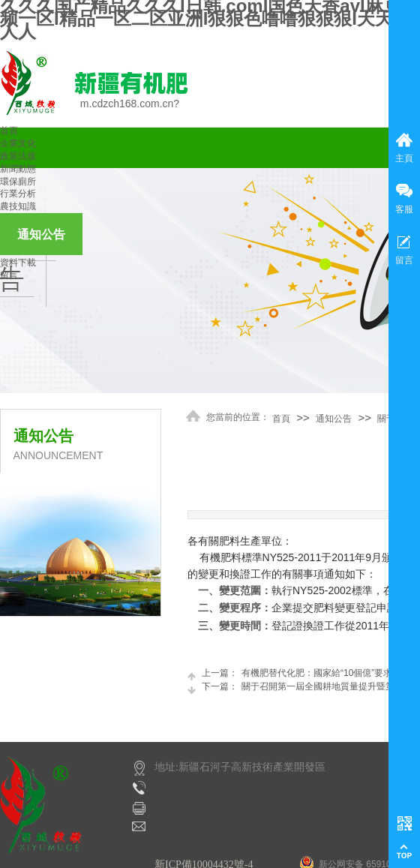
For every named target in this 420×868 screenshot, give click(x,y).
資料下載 (18, 263)
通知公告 (41, 234)
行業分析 (18, 194)
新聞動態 (18, 169)
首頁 (9, 131)
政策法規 (18, 156)
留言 (9, 275)
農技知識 (18, 206)
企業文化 (18, 143)
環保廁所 (18, 182)
